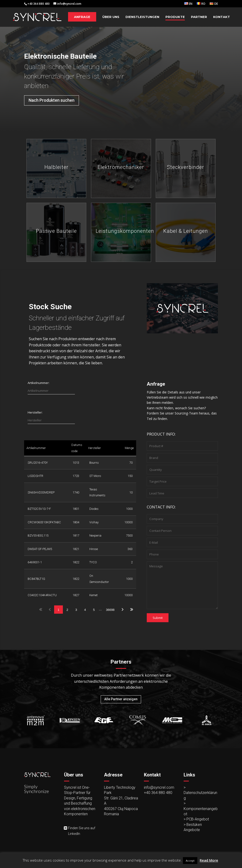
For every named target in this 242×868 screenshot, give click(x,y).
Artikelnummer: (39, 383)
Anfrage (82, 17)
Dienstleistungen (142, 17)
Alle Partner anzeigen (121, 699)
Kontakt (222, 17)
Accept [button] (190, 861)
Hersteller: (35, 412)
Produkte (175, 17)
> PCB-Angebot (196, 819)
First (41, 610)
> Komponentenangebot (201, 809)
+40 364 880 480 (158, 793)
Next (123, 610)
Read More (209, 860)
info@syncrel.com (159, 787)
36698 (110, 610)
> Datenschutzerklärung (200, 793)
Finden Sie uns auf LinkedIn (82, 831)
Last (132, 610)
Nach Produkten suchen (52, 100)
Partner (199, 17)
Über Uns (111, 17)
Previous (50, 610)
